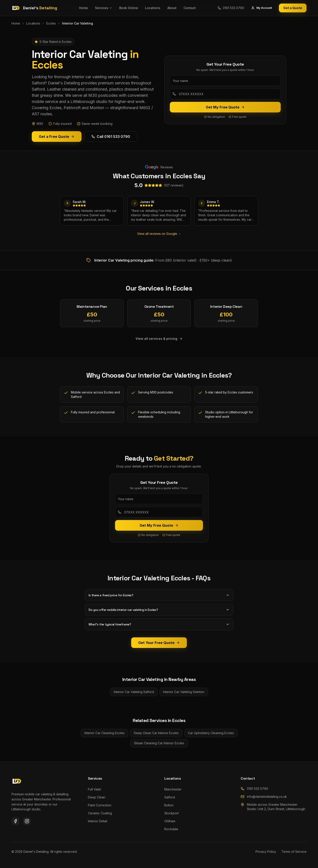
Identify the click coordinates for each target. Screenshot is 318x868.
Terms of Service (294, 852)
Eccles (51, 23)
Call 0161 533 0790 (111, 137)
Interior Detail (97, 821)
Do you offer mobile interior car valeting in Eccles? (159, 610)
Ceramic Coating (100, 813)
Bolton (169, 805)
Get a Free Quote (57, 137)
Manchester (173, 789)
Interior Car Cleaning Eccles (104, 733)
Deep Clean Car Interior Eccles (156, 733)
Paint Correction (100, 805)
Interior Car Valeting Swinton (184, 692)
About (172, 8)
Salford (170, 797)
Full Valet (94, 789)
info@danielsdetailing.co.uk (264, 797)
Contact (190, 8)
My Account (261, 8)
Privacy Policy (266, 852)
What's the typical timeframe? (159, 624)
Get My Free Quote (225, 107)
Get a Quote (293, 8)
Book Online (129, 8)
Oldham (170, 821)
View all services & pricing (159, 339)
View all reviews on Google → (159, 234)
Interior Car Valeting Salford (134, 692)
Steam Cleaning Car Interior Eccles (159, 743)
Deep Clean (97, 797)
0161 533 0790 (254, 789)
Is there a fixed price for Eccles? (159, 595)
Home (83, 8)
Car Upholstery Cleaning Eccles (211, 733)
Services (104, 8)
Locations (153, 8)
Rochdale (171, 829)
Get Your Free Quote (159, 643)
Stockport (171, 813)
